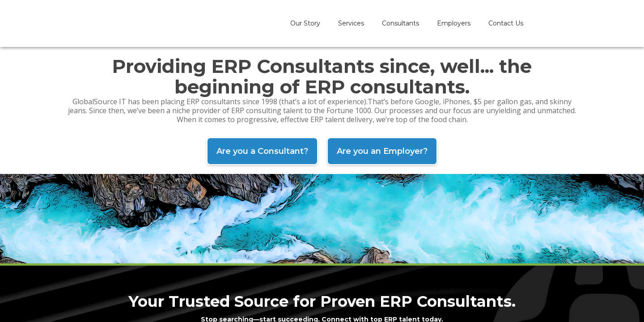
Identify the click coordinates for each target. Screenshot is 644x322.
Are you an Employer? (382, 151)
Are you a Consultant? (262, 151)
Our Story (305, 23)
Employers (454, 23)
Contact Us (506, 23)
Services (351, 23)
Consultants (400, 23)
